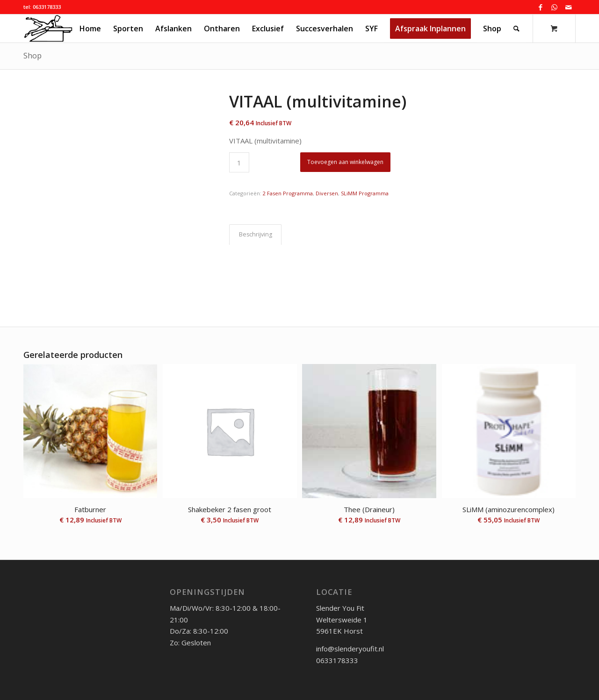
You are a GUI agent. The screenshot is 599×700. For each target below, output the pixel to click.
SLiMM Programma (365, 193)
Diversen (327, 193)
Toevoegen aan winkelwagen (345, 162)
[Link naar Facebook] (540, 7)
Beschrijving (256, 234)
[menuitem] (90, 29)
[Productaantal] (239, 162)
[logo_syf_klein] (48, 29)
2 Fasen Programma (288, 193)
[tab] (255, 235)
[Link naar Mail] (569, 7)
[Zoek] (516, 29)
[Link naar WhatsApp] (554, 7)
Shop (32, 56)
